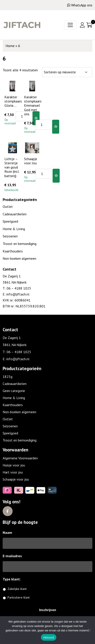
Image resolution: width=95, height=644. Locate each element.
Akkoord (48, 637)
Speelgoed (10, 221)
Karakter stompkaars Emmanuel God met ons (33, 105)
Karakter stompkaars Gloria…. (13, 101)
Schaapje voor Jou (31, 161)
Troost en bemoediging (20, 244)
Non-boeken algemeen (19, 258)
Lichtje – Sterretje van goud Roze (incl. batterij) (12, 167)
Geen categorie (14, 391)
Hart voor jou (13, 472)
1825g (8, 377)
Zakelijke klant (17, 589)
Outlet (8, 206)
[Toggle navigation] (70, 25)
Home (10, 46)
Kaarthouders (13, 251)
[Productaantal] (24, 116)
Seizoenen (10, 236)
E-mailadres (12, 556)
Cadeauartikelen (15, 214)
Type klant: (13, 579)
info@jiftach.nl (17, 294)
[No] (89, 630)
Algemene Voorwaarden (20, 458)
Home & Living (14, 229)
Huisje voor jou (14, 465)
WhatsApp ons (80, 5)
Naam (7, 532)
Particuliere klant (19, 597)
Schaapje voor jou (16, 479)
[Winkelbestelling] (67, 72)
